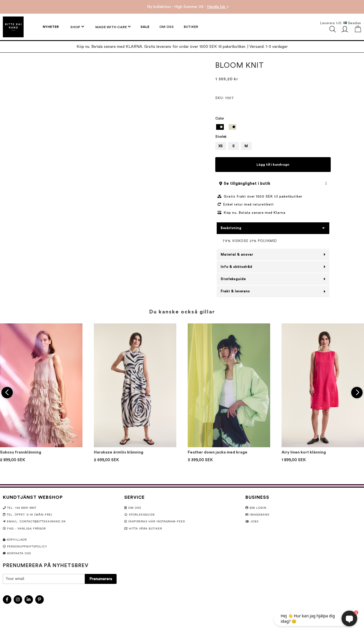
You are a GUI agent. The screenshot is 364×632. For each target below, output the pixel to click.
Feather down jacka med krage (218, 452)
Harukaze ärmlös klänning (119, 452)
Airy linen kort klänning (304, 452)
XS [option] (221, 146)
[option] (220, 127)
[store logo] (13, 27)
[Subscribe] (101, 579)
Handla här (217, 7)
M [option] (246, 146)
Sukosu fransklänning (21, 452)
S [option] (233, 146)
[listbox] (273, 128)
